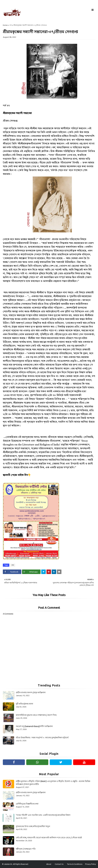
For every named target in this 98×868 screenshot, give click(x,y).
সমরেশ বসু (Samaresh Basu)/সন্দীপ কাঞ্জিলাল (34, 726)
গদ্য (11, 25)
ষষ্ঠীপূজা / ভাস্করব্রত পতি (26, 849)
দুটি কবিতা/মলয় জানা (24, 704)
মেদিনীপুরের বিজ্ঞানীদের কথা (27, 804)
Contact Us (59, 864)
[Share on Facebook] (12, 572)
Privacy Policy (91, 864)
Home (5, 25)
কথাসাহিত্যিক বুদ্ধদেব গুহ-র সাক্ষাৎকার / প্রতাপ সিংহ (36, 715)
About (49, 864)
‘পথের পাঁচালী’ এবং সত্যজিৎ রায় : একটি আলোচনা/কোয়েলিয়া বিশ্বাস (43, 815)
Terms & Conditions (75, 864)
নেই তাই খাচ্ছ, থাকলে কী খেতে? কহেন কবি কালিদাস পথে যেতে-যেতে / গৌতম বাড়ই (49, 838)
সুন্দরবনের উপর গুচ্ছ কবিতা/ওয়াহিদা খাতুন (33, 826)
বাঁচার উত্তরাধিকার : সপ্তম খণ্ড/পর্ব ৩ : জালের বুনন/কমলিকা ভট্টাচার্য (42, 738)
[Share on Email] (59, 572)
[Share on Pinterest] (49, 572)
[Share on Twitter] (43, 572)
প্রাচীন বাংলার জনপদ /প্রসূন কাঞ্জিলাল (31, 692)
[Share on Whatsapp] (31, 572)
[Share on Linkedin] (54, 572)
